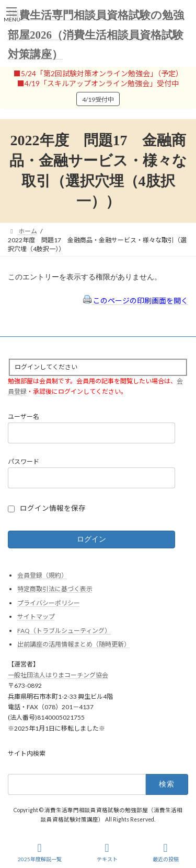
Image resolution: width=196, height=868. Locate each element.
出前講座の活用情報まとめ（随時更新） (74, 645)
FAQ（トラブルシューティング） (64, 631)
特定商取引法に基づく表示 (55, 589)
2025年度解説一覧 (40, 852)
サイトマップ (36, 617)
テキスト (107, 852)
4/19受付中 (98, 99)
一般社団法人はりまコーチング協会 (58, 675)
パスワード (24, 461)
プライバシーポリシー (49, 603)
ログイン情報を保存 (53, 508)
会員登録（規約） (42, 575)
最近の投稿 (166, 852)
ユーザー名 (24, 417)
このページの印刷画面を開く (136, 301)
